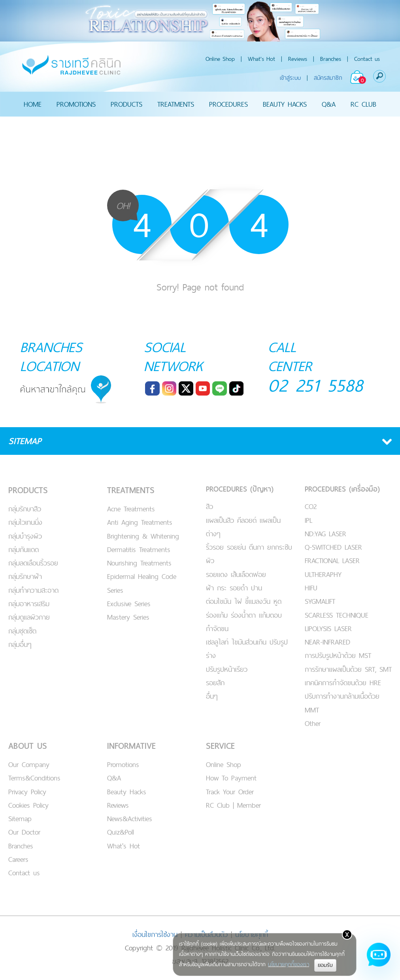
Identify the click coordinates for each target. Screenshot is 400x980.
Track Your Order (230, 792)
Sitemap (20, 819)
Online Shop (220, 59)
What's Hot (261, 59)
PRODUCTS (126, 104)
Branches (331, 59)
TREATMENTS (176, 104)
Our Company (29, 764)
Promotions (123, 764)
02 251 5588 (316, 385)
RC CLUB (363, 104)
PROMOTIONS (76, 104)
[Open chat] (379, 959)
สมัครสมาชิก (328, 78)
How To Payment (231, 778)
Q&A (329, 104)
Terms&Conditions (34, 778)
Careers (18, 859)
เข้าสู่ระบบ (290, 78)
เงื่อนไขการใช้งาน (155, 934)
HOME (33, 104)
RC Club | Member (233, 805)
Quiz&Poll (121, 832)
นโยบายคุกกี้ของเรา (289, 964)
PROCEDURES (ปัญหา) (240, 489)
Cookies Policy (28, 805)
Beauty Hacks (127, 792)
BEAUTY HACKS (285, 104)
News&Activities (130, 819)
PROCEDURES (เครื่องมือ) (342, 489)
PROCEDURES (228, 104)
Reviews (298, 59)
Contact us (367, 59)
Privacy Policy (27, 792)
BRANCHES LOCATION (51, 356)
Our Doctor (24, 832)
